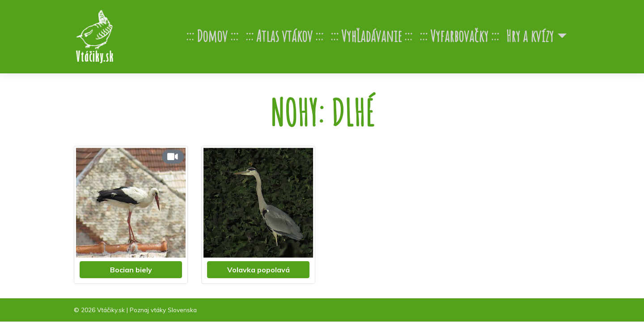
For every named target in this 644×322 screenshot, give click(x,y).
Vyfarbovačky (459, 36)
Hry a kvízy (530, 36)
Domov (212, 36)
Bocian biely (131, 270)
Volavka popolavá (258, 270)
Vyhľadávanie (371, 36)
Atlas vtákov (284, 36)
